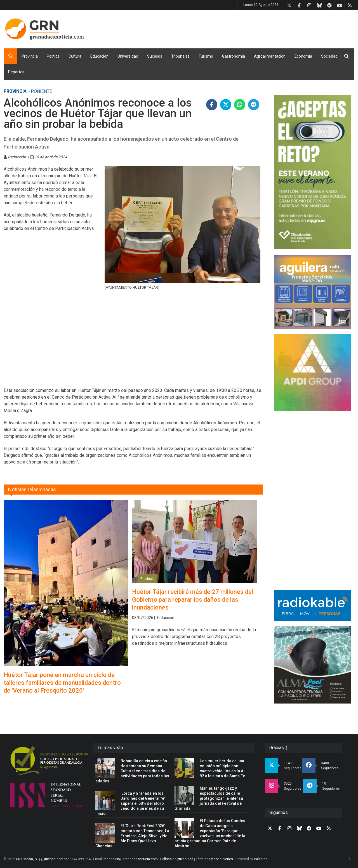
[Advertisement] (253, 28)
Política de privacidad (177, 859)
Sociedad (329, 56)
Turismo (206, 56)
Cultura (75, 56)
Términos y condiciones (214, 859)
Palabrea (261, 859)
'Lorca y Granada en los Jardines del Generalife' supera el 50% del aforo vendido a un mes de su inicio (130, 803)
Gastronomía (234, 56)
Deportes (16, 72)
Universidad (128, 56)
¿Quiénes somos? (55, 859)
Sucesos (155, 56)
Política (53, 56)
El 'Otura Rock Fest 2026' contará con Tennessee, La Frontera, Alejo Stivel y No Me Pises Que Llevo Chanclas (132, 836)
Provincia (30, 56)
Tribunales (180, 56)
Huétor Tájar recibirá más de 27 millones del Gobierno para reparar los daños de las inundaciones (193, 600)
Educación (99, 56)
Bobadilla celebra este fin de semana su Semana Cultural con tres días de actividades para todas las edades (132, 771)
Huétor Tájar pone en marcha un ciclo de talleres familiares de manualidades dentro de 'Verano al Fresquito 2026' (62, 683)
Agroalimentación (270, 56)
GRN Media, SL (27, 859)
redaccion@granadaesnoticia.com (131, 859)
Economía (303, 56)
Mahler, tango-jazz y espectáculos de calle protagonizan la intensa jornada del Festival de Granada (209, 798)
